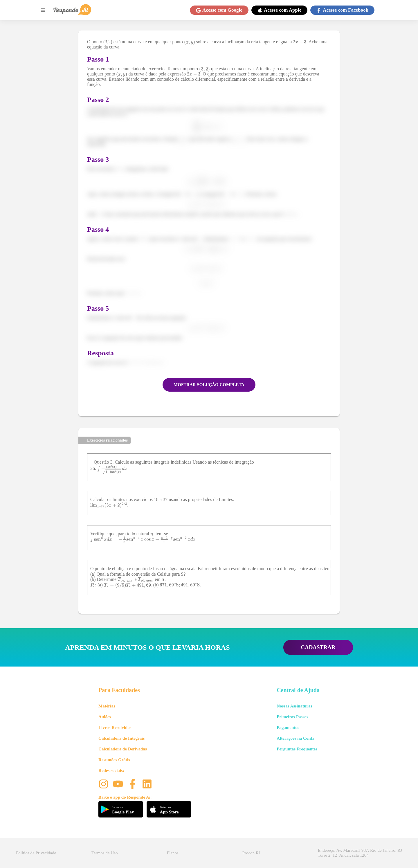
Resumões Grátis (114, 760)
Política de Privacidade (36, 853)
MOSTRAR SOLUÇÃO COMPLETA (209, 385)
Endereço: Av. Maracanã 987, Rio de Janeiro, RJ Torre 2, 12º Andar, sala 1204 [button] (360, 853)
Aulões (105, 717)
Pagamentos (288, 727)
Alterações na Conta (296, 738)
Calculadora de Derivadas (123, 749)
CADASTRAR (318, 647)
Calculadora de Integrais (121, 738)
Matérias (107, 706)
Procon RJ (251, 853)
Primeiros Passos (292, 717)
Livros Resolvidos (115, 727)
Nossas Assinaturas (294, 706)
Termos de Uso (105, 853)
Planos (173, 853)
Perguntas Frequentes (297, 749)
